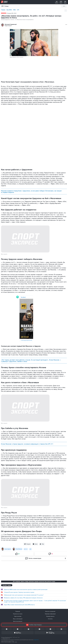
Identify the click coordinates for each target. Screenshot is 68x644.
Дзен (36, 544)
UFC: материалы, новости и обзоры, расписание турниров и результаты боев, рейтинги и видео (34, 582)
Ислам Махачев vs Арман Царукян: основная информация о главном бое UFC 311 (27, 444)
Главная (3, 10)
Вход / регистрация (18, 619)
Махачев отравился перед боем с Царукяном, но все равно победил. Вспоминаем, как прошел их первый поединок (31, 192)
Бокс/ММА (9, 10)
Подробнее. (36, 640)
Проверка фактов (50, 616)
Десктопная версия (18, 621)
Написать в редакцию (50, 611)
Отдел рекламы (18, 616)
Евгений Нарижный (11, 24)
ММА (15, 10)
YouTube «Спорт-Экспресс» (34, 625)
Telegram (28, 544)
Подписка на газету (18, 614)
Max (43, 544)
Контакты (50, 619)
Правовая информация (50, 614)
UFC (18, 10)
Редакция (18, 611)
